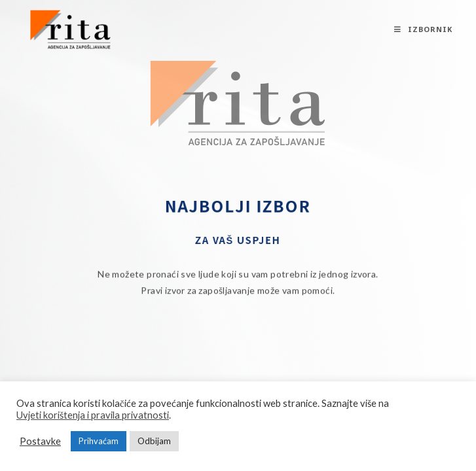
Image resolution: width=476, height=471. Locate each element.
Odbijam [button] (154, 441)
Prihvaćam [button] (99, 441)
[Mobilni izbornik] (423, 29)
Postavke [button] (40, 441)
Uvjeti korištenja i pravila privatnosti (93, 415)
